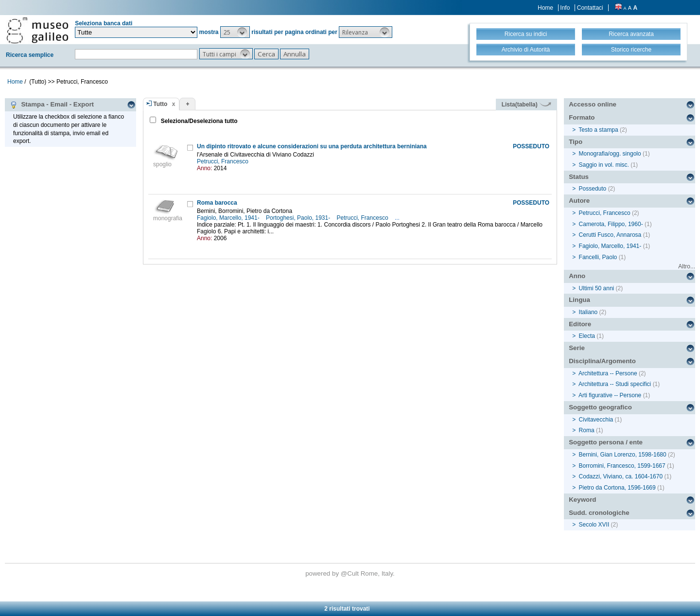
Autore (579, 201)
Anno (577, 276)
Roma (587, 430)
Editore (580, 324)
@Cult (351, 573)
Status (579, 177)
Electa (587, 336)
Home (545, 8)
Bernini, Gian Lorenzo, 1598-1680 (623, 455)
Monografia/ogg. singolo (610, 154)
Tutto (160, 104)
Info (565, 8)
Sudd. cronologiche (599, 513)
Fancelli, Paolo (598, 257)
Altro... (687, 266)
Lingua (579, 300)
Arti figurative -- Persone (610, 395)
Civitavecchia (596, 420)
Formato (582, 117)
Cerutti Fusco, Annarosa (610, 235)
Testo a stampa (598, 130)
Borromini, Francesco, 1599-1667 (622, 466)
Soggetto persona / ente (606, 442)
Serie (577, 348)
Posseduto (593, 189)
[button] (235, 32)
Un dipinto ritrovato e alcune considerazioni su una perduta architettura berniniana (312, 146)
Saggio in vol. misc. (604, 165)
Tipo (576, 142)
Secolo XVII (594, 525)
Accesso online (593, 104)
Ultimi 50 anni (597, 288)
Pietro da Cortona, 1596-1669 (617, 488)
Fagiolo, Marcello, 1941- (229, 218)
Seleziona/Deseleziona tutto (198, 121)
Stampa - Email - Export (52, 105)
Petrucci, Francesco (223, 161)
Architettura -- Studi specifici (615, 384)
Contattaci (590, 8)
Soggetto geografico (600, 407)
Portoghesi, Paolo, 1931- (299, 218)
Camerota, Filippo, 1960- (611, 224)
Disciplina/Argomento (602, 361)
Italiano (588, 312)
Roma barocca (217, 203)
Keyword (582, 500)
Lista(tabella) (526, 105)
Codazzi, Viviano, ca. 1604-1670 (621, 476)
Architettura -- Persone (608, 373)
